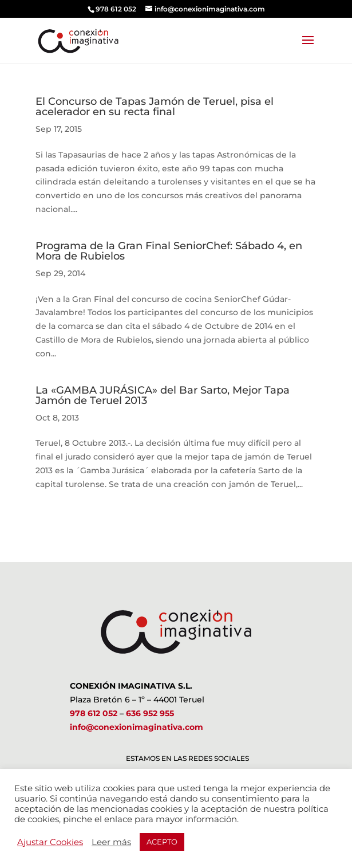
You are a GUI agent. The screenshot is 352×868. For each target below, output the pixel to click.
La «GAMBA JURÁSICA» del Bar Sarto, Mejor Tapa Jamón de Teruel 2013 (163, 395)
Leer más (111, 842)
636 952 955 (150, 713)
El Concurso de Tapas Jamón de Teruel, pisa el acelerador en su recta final (155, 107)
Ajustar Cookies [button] (50, 842)
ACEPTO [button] (162, 842)
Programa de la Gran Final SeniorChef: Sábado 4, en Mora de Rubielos (169, 251)
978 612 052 (94, 713)
